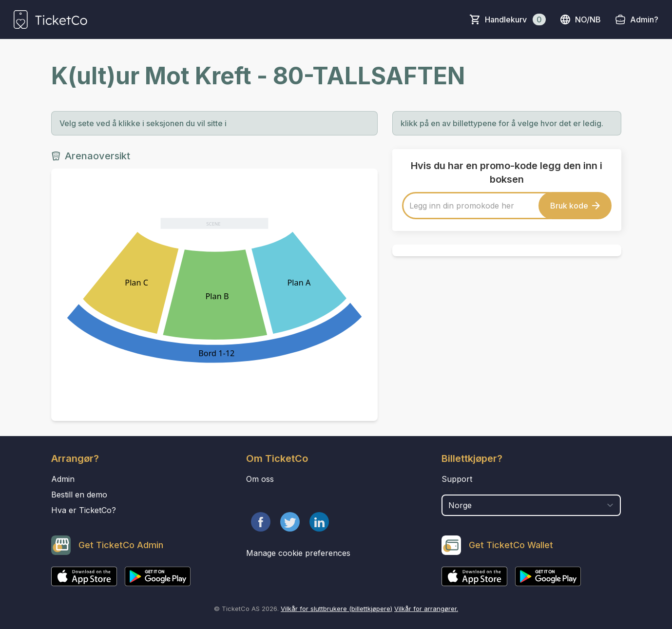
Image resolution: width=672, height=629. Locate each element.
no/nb (580, 19)
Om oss (260, 479)
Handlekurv (515, 19)
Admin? (644, 19)
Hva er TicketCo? (84, 510)
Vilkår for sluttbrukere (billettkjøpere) (336, 609)
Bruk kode (575, 206)
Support (457, 479)
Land (451, 490)
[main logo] (50, 19)
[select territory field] (531, 505)
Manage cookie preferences (298, 553)
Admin (63, 479)
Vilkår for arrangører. (426, 609)
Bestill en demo (79, 495)
